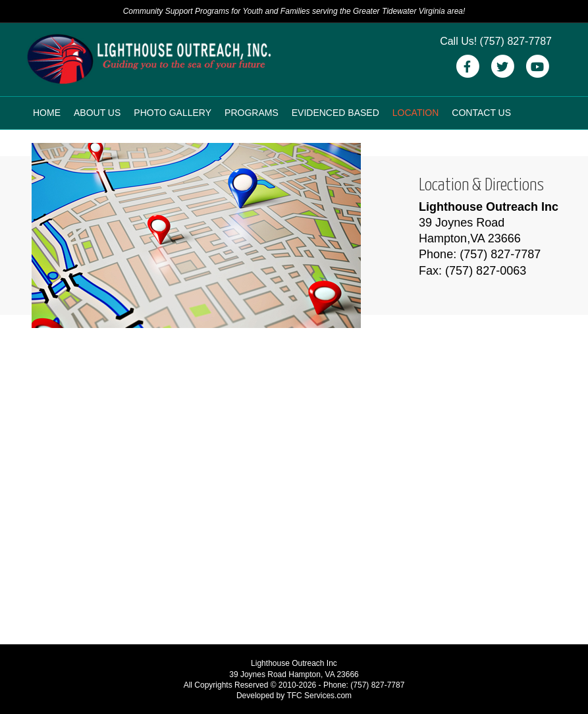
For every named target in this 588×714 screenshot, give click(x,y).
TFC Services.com (319, 696)
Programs (252, 113)
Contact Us (481, 113)
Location (416, 113)
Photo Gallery (173, 113)
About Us (97, 113)
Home (47, 113)
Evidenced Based (335, 113)
